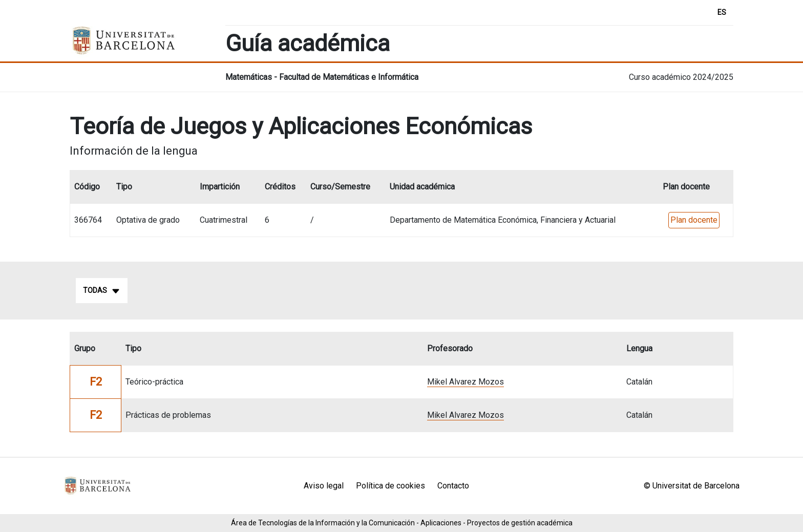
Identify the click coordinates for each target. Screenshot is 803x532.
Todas (102, 291)
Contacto (453, 486)
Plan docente (694, 220)
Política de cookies (390, 486)
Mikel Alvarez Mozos (466, 382)
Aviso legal (324, 486)
